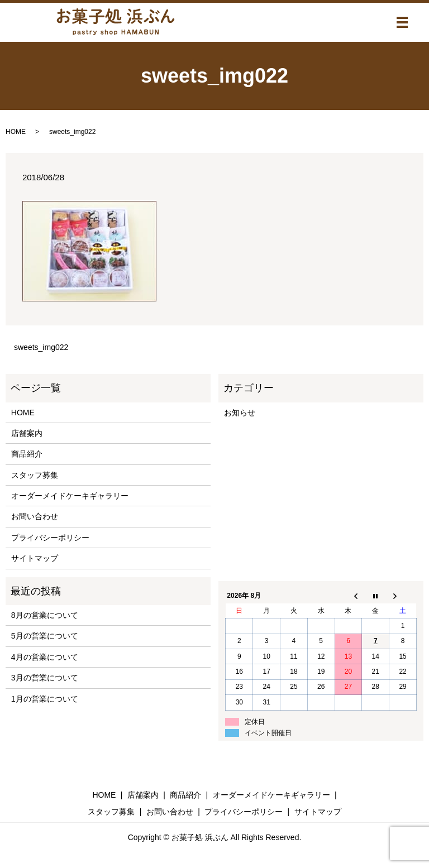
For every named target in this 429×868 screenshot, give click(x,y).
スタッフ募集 (35, 475)
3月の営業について (45, 678)
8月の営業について (45, 615)
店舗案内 (27, 433)
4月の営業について (45, 657)
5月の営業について (45, 636)
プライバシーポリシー (50, 538)
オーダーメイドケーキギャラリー (70, 496)
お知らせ (240, 413)
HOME (16, 132)
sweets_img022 (41, 347)
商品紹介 (27, 454)
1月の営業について (45, 699)
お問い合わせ (35, 516)
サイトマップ (35, 558)
